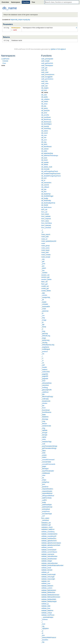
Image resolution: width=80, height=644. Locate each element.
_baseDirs (45, 639)
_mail (43, 443)
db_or (43, 180)
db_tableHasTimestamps (50, 155)
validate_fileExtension (49, 590)
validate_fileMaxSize (48, 592)
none (3, 65)
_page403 (45, 376)
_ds (43, 477)
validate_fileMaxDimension (50, 594)
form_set (44, 212)
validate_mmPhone (48, 615)
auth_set (44, 70)
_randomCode (46, 425)
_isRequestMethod (48, 495)
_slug (43, 428)
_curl (43, 516)
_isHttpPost (45, 482)
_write (43, 452)
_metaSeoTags (46, 441)
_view (43, 475)
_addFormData (46, 497)
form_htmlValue (47, 223)
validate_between (47, 585)
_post (43, 263)
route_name (45, 248)
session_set (45, 275)
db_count (45, 133)
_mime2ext (45, 520)
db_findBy (45, 198)
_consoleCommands (48, 464)
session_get (45, 277)
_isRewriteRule (46, 383)
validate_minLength (48, 576)
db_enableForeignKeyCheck (51, 173)
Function (26, 2)
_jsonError (45, 486)
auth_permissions (47, 79)
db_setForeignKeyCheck (50, 171)
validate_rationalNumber (50, 563)
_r (42, 356)
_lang (43, 331)
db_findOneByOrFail (48, 203)
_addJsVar (45, 311)
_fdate (44, 414)
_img (43, 317)
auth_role (45, 81)
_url (43, 362)
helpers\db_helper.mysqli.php (20, 20)
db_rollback (45, 187)
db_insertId (45, 126)
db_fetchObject (46, 124)
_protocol (45, 351)
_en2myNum (46, 509)
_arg (43, 259)
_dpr (43, 324)
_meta (44, 439)
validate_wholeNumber (49, 558)
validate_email (46, 567)
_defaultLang (46, 335)
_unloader (45, 304)
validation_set (46, 522)
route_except (46, 257)
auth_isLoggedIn (47, 76)
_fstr (43, 405)
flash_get (45, 284)
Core (4, 63)
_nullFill (44, 500)
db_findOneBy (46, 200)
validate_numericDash (49, 549)
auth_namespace (47, 65)
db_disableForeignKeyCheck (51, 175)
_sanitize (44, 272)
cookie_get (45, 288)
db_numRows (46, 117)
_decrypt (44, 434)
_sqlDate (44, 430)
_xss (43, 270)
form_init (44, 209)
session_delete (46, 279)
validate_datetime (47, 610)
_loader (44, 302)
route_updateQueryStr (49, 241)
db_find (44, 191)
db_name (45, 92)
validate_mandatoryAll (49, 536)
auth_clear (45, 72)
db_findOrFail (46, 194)
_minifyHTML (46, 297)
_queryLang (45, 340)
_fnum (44, 407)
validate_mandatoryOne (49, 534)
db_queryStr (46, 110)
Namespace (16, 2)
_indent (44, 457)
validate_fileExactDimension (51, 597)
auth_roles (45, 83)
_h (42, 329)
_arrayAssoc (46, 511)
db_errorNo (45, 115)
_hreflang (45, 387)
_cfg (43, 626)
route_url (44, 239)
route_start (45, 252)
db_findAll (45, 205)
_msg (43, 421)
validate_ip (45, 603)
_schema (45, 619)
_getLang (45, 333)
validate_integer (47, 561)
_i (42, 621)
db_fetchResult (46, 146)
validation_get (46, 525)
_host (43, 624)
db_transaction (46, 182)
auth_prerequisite (47, 58)
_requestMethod (47, 493)
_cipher (44, 437)
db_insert (45, 160)
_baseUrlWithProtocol (49, 637)
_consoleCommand (48, 459)
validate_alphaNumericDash (51, 545)
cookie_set (45, 286)
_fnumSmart (46, 410)
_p (42, 630)
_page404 (45, 378)
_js (42, 313)
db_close (44, 103)
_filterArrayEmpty (47, 396)
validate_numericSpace (49, 552)
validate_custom (47, 588)
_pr (43, 322)
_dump (44, 326)
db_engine (45, 88)
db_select (45, 130)
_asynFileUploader (48, 470)
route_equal (45, 250)
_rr (42, 358)
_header (44, 367)
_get (43, 261)
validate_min (46, 581)
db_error (44, 112)
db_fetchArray (46, 119)
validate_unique (47, 612)
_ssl (43, 353)
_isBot (44, 450)
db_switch (45, 101)
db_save (44, 157)
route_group (45, 245)
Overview (5, 2)
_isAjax (44, 479)
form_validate (46, 216)
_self (43, 365)
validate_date (46, 606)
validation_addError (48, 529)
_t (42, 230)
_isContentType (47, 513)
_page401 (45, 374)
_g (42, 633)
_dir (43, 299)
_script (44, 308)
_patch (44, 268)
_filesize (44, 423)
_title (43, 394)
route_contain (46, 254)
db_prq (44, 106)
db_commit (45, 185)
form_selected (46, 225)
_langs (44, 338)
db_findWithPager (47, 196)
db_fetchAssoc (46, 121)
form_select (45, 518)
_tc (42, 232)
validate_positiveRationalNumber (52, 565)
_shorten (44, 403)
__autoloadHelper (47, 617)
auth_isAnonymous (48, 74)
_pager (44, 466)
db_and (44, 178)
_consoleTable (46, 461)
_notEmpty (45, 398)
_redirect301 (46, 371)
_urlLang (44, 342)
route (43, 243)
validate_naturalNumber (49, 556)
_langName (45, 347)
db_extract (45, 148)
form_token (45, 214)
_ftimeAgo (45, 419)
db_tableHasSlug (47, 153)
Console (5, 61)
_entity (44, 502)
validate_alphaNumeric (49, 540)
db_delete (45, 164)
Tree (33, 2)
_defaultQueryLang (48, 344)
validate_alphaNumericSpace (51, 543)
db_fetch (44, 144)
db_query (45, 108)
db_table (44, 151)
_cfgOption (45, 628)
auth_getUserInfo (47, 63)
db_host (44, 90)
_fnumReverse (46, 412)
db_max (44, 135)
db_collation (45, 99)
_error (43, 380)
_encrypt (44, 432)
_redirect (44, 369)
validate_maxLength (48, 579)
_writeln (44, 455)
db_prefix (45, 97)
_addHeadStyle (47, 504)
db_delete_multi (47, 166)
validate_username (48, 554)
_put (43, 266)
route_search (46, 234)
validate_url (45, 572)
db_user (44, 94)
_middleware (46, 473)
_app (43, 293)
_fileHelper (45, 468)
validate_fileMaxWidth (49, 599)
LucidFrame (5, 58)
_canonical (45, 385)
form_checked (46, 227)
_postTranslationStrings (49, 446)
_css (43, 315)
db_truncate (45, 169)
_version (44, 295)
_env (43, 635)
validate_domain (47, 570)
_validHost (45, 392)
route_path (45, 236)
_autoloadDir (46, 306)
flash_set (44, 281)
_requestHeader (47, 491)
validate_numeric (47, 547)
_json (43, 484)
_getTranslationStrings (49, 448)
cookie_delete (46, 290)
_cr (42, 360)
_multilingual (46, 349)
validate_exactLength (49, 574)
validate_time (46, 608)
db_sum (44, 139)
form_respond (46, 218)
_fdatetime (45, 416)
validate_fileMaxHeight (49, 601)
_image (44, 320)
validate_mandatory (48, 531)
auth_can (45, 85)
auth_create (45, 61)
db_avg (44, 142)
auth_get (44, 67)
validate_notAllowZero (49, 538)
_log (43, 642)
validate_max (46, 583)
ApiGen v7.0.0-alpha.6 (58, 49)
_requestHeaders (47, 488)
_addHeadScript (47, 507)
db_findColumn (46, 207)
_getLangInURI (46, 389)
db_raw (44, 189)
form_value (45, 221)
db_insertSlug (46, 128)
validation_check (47, 527)
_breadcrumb (46, 401)
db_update (45, 162)
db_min (44, 137)
